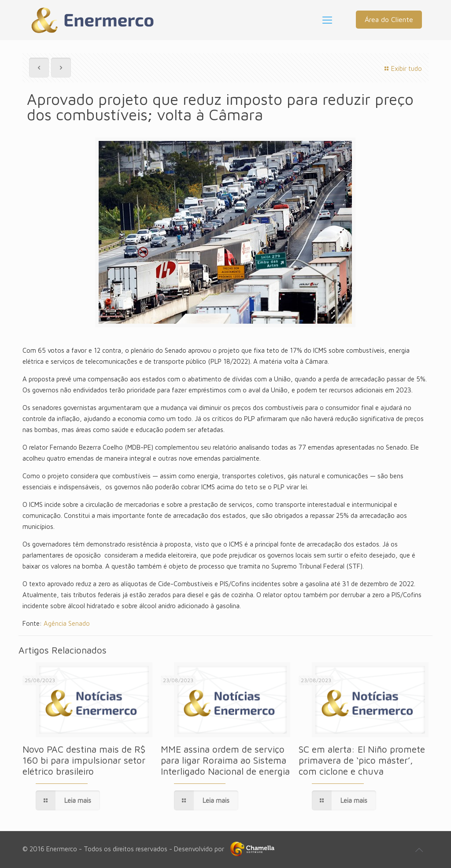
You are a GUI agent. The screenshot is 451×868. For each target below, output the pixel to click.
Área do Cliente (389, 19)
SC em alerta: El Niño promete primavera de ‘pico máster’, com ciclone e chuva (362, 760)
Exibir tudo (402, 68)
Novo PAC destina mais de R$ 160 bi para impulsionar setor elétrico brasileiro (84, 760)
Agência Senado (67, 623)
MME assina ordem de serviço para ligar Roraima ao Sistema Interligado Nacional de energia (225, 760)
